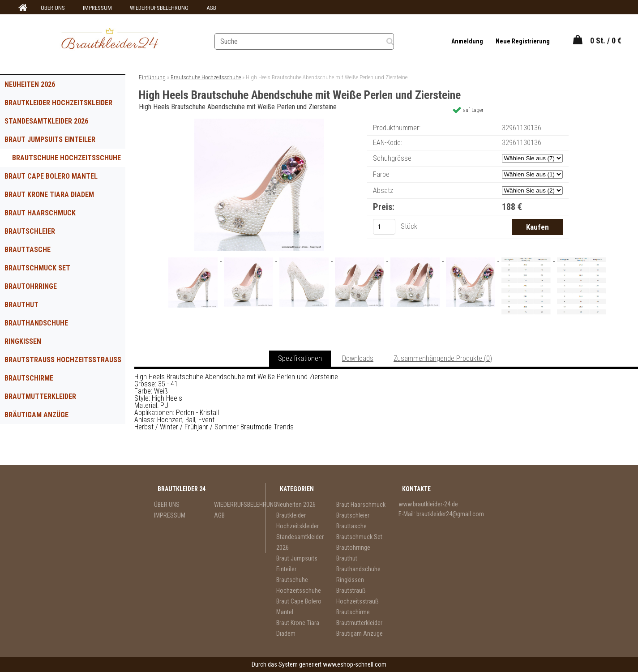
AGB (211, 8)
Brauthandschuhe (36, 323)
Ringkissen (23, 341)
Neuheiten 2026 (30, 84)
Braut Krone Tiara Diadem (49, 195)
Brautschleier (30, 231)
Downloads (358, 358)
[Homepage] (21, 8)
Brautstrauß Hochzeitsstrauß (63, 360)
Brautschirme (29, 378)
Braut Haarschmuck (40, 213)
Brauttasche (28, 250)
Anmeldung (467, 41)
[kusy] (384, 227)
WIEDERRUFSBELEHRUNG (159, 8)
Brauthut (21, 305)
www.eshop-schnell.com (355, 664)
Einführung (152, 77)
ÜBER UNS (53, 8)
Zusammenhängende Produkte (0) (443, 358)
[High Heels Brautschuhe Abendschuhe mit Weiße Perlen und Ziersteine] (259, 122)
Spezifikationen (300, 358)
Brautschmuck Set (37, 268)
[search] (397, 40)
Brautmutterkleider (40, 396)
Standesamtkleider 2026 (46, 121)
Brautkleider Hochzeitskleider (58, 103)
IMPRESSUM (97, 8)
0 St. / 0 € (606, 41)
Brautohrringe (31, 286)
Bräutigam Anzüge (36, 415)
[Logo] (109, 40)
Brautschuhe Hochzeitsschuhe (66, 158)
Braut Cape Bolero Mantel (51, 176)
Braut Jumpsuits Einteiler (50, 139)
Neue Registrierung (522, 41)
